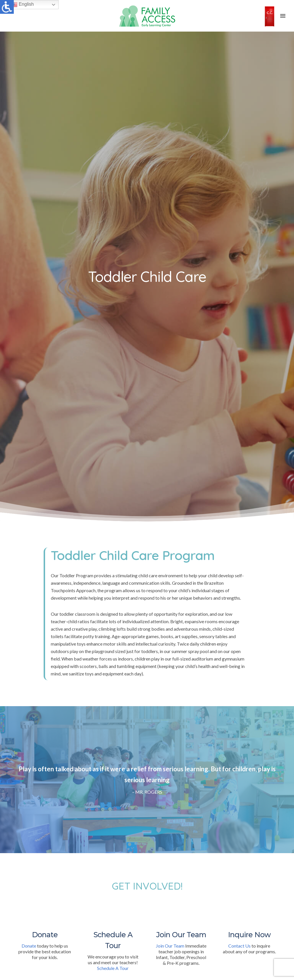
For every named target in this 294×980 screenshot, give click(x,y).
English (22, 5)
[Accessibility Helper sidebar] (7, 7)
